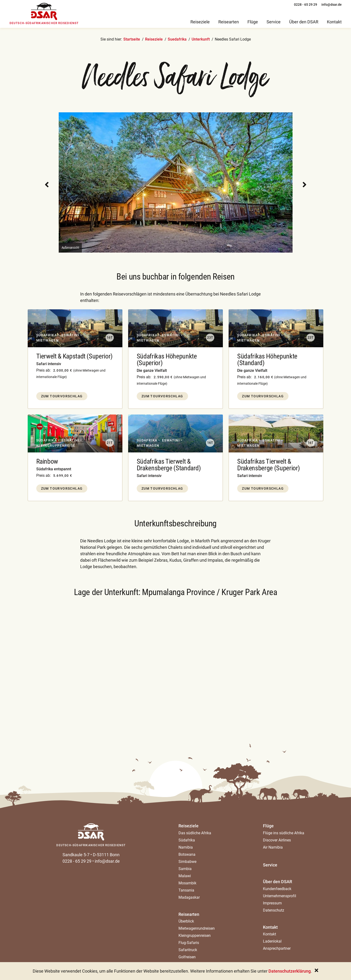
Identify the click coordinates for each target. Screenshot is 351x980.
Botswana (187, 854)
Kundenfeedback (277, 889)
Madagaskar (189, 897)
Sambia (185, 869)
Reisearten (189, 914)
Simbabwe (187, 862)
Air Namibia (273, 847)
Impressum (272, 903)
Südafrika (187, 840)
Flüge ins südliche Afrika (284, 833)
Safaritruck (188, 950)
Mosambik (187, 883)
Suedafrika (177, 39)
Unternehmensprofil (280, 896)
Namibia (186, 847)
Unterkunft (201, 39)
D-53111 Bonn (106, 855)
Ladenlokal (272, 941)
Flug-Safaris (189, 943)
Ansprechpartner (277, 948)
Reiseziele (154, 39)
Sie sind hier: (111, 39)
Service (270, 865)
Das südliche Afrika (195, 833)
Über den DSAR (278, 882)
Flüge (268, 826)
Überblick (186, 921)
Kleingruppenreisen (195, 936)
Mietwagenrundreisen (197, 928)
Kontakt (270, 927)
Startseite (132, 39)
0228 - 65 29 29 (77, 861)
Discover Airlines (277, 840)
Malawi (185, 876)
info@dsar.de (107, 861)
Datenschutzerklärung (290, 971)
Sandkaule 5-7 (76, 855)
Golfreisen (187, 957)
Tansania (186, 890)
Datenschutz (274, 910)
